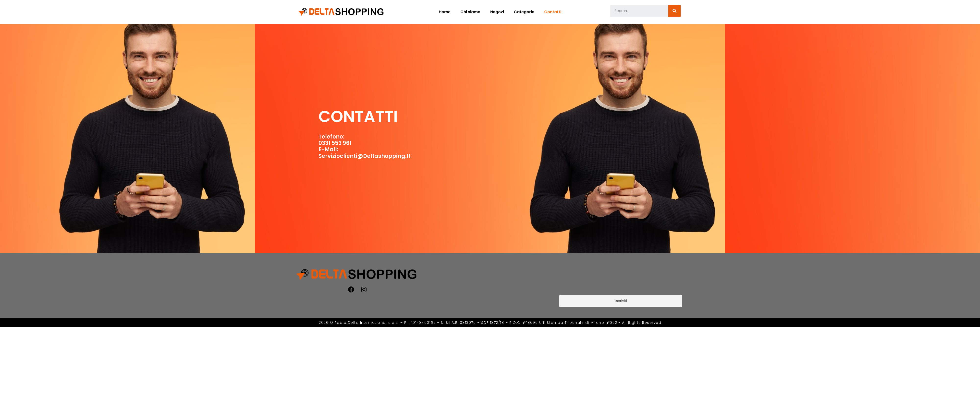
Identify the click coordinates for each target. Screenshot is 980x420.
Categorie (524, 12)
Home (445, 12)
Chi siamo (470, 12)
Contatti (553, 12)
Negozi (497, 12)
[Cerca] (674, 11)
